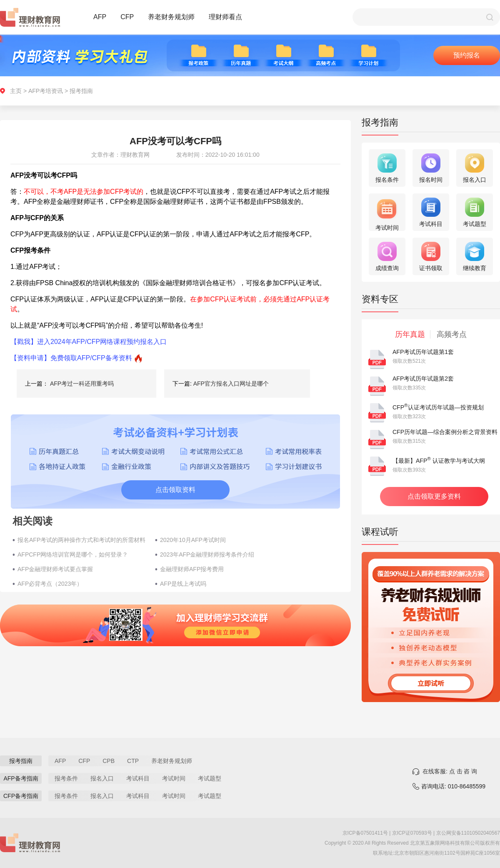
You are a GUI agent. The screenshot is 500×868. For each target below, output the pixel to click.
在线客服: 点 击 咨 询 (450, 771)
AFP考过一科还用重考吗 (82, 384)
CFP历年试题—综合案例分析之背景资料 (445, 432)
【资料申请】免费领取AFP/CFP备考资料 (71, 358)
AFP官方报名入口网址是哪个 (231, 384)
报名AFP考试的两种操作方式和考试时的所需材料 (81, 540)
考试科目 (138, 778)
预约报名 (467, 55)
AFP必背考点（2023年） (50, 584)
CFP (127, 17)
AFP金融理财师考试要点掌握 (55, 569)
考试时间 (174, 778)
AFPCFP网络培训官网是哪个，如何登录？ (73, 554)
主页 (16, 91)
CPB (109, 761)
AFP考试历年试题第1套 (423, 352)
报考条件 (66, 778)
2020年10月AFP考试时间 (193, 540)
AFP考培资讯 (46, 91)
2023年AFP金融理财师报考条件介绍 (207, 554)
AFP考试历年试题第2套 (423, 379)
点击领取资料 (175, 490)
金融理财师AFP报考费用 (192, 569)
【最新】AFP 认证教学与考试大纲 (439, 461)
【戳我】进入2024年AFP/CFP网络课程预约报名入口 (89, 342)
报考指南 (81, 91)
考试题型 (210, 778)
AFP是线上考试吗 (183, 584)
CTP (133, 761)
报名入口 (102, 778)
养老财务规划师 (171, 17)
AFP (100, 17)
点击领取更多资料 (434, 496)
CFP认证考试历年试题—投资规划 (438, 407)
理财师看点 (225, 17)
